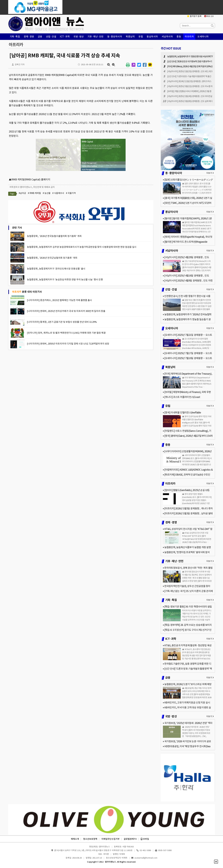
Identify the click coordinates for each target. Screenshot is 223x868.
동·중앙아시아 (115, 37)
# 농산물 (47, 193)
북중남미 (130, 37)
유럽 (141, 37)
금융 (40, 37)
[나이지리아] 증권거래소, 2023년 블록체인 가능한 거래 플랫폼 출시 (59, 300)
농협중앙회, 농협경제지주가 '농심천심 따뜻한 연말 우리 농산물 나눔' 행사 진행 (65, 280)
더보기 (210, 173)
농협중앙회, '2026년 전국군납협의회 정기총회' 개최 (52, 258)
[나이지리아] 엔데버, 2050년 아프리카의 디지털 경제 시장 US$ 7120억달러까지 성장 (68, 344)
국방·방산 (79, 37)
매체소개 (75, 839)
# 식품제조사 (58, 193)
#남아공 (22, 193)
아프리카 (189, 37)
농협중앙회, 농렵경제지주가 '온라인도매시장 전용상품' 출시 (56, 269)
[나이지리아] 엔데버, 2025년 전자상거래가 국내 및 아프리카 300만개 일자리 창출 (66, 311)
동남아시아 (152, 37)
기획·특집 (15, 37)
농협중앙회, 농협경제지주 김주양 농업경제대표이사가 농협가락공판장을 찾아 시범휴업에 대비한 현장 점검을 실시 (82, 247)
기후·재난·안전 (96, 37)
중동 (179, 37)
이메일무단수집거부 (110, 839)
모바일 (145, 839)
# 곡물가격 (71, 193)
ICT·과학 (65, 37)
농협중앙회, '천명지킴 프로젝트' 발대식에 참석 (187, 552)
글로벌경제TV (130, 839)
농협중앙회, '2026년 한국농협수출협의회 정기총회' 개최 (54, 236)
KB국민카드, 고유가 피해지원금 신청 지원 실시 (187, 703)
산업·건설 (51, 37)
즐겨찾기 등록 (194, 16)
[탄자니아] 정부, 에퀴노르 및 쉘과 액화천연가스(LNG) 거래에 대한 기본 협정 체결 (66, 333)
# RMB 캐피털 (34, 193)
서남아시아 (167, 37)
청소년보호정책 (90, 839)
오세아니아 (203, 37)
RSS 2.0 (209, 16)
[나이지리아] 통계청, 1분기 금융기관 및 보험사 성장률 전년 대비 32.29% (62, 322)
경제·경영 (29, 37)
